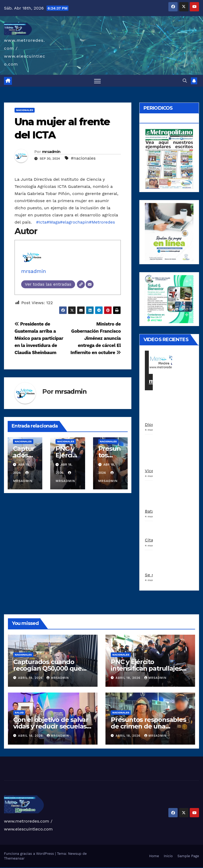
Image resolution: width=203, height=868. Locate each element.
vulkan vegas (1, 868)
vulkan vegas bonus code (19, 868)
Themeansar (14, 858)
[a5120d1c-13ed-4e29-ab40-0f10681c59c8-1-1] (169, 232)
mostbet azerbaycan (122, 868)
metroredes (167, 381)
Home (154, 856)
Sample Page (188, 856)
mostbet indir (113, 868)
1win (41, 868)
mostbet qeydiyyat (128, 868)
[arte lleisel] (169, 299)
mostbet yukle (111, 868)
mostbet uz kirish (87, 868)
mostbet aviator (116, 868)
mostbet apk (85, 868)
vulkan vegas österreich (28, 868)
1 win (42, 868)
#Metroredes (102, 222)
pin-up (60, 868)
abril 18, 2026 (129, 678)
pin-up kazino (70, 868)
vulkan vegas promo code (23, 868)
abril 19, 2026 (31, 678)
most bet (102, 868)
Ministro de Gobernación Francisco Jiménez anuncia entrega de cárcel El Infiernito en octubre (96, 338)
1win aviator (47, 868)
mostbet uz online (99, 868)
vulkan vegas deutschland (14, 868)
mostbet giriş (108, 868)
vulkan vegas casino (7, 868)
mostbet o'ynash (96, 868)
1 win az (49, 868)
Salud (19, 712)
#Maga (53, 222)
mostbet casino (93, 868)
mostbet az (106, 868)
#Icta (41, 222)
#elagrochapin (74, 222)
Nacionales (25, 110)
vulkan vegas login (10, 868)
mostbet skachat (82, 868)
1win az (43, 868)
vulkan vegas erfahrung (32, 868)
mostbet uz (79, 868)
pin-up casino (67, 868)
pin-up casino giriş (64, 868)
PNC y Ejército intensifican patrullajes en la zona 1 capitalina (146, 668)
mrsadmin (51, 152)
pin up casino (59, 868)
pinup (57, 868)
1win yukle (54, 868)
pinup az (62, 868)
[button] (185, 81)
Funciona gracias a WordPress (29, 854)
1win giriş (45, 868)
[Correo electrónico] (90, 284)
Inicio (168, 856)
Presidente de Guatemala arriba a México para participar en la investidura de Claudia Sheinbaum (39, 338)
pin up (55, 868)
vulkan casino (4, 868)
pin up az (76, 868)
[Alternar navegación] (97, 81)
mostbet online (90, 868)
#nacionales (83, 158)
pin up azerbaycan (73, 868)
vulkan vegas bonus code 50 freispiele (37, 868)
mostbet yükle (125, 868)
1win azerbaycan (51, 868)
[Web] (81, 284)
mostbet (77, 868)
